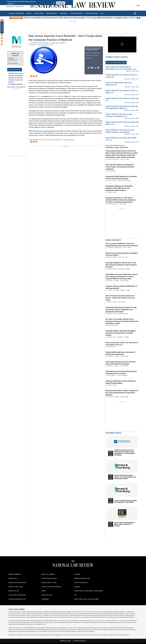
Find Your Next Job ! (15, 70)
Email (12, 58)
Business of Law (14, 591)
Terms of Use (85, 612)
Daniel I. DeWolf (112, 257)
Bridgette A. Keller (125, 290)
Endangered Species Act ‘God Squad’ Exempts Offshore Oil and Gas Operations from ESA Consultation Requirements (121, 200)
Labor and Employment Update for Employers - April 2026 (126, 501)
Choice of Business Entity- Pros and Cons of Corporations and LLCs (122, 344)
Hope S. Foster (127, 248)
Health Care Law (47, 595)
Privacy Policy (95, 612)
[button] (122, 44)
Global (43, 591)
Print (89, 68)
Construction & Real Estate (17, 595)
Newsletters (52, 13)
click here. (127, 635)
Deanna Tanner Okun (113, 159)
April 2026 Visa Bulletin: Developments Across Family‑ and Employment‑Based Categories (120, 167)
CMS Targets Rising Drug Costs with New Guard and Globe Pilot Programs (121, 363)
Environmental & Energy (49, 578)
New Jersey (89, 58)
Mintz (47, 43)
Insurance (77, 574)
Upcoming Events (113, 433)
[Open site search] (135, 13)
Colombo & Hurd (112, 192)
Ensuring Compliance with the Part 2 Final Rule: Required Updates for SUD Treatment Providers (121, 265)
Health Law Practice (15, 54)
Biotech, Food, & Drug (16, 587)
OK (54, 3)
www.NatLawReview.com (69, 614)
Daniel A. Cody (112, 337)
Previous (137, 18)
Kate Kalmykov (112, 171)
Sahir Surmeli (111, 347)
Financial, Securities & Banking (51, 587)
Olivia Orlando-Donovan (124, 180)
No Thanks (61, 3)
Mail (92, 68)
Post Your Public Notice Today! (116, 63)
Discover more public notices (114, 145)
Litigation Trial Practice (92, 56)
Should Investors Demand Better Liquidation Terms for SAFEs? (122, 254)
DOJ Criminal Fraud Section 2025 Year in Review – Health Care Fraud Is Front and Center (120, 298)
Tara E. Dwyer (112, 375)
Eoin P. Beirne (122, 302)
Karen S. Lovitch (112, 302)
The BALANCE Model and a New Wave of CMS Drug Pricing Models (120, 353)
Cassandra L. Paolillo (124, 269)
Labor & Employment (81, 582)
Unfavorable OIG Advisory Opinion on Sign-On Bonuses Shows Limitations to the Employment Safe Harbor (121, 310)
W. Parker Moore (112, 204)
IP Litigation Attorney (16, 84)
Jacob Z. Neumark (123, 257)
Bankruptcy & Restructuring (17, 582)
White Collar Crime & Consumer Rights (87, 599)
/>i (99, 68)
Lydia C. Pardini (125, 159)
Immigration (45, 599)
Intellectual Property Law (82, 578)
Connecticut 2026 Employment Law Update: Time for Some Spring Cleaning (121, 177)
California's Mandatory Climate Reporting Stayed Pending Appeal (120, 382)
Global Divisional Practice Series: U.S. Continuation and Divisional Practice (125, 477)
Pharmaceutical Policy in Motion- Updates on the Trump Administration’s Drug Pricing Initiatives (122, 393)
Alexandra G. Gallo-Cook (114, 248)
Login (138, 5)
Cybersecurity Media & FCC (17, 599)
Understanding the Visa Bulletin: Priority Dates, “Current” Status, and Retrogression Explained (59, 18)
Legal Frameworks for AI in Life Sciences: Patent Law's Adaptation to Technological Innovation (125, 452)
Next (140, 18)
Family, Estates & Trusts (49, 582)
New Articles (2, 28)
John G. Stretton (112, 180)
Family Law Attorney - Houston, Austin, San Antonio (16, 80)
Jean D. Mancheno (113, 325)
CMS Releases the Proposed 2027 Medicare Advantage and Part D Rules (121, 372)
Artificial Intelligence (15, 574)
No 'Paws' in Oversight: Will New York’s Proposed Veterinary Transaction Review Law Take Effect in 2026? (122, 321)
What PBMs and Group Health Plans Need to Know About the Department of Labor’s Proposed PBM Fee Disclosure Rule (122, 276)
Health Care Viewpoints (58, 43)
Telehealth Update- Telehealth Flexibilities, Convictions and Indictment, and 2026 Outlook (121, 333)
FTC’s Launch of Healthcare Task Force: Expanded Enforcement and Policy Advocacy (122, 245)
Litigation (77, 587)
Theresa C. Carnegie (113, 281)
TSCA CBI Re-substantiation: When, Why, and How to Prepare (125, 524)
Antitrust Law (13, 578)
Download (96, 68)
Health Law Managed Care (93, 53)
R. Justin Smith (122, 204)
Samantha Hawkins (123, 314)
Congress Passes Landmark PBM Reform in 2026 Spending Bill (121, 287)
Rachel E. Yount (112, 314)
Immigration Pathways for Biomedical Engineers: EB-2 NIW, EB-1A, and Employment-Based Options (119, 188)
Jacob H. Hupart (112, 385)
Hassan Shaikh (124, 281)
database (29, 614)
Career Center (76, 13)
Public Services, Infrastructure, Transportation (89, 591)
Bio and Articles (13, 63)
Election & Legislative (48, 574)
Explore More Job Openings (15, 87)
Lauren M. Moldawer (122, 375)
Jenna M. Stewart (112, 269)
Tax (75, 595)
